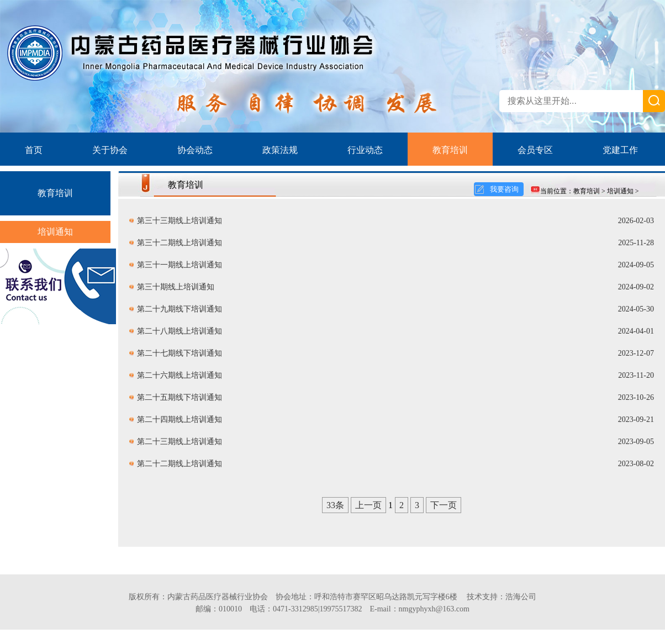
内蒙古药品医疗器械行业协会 (218, 597)
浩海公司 (521, 597)
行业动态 (365, 150)
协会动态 (195, 150)
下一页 (444, 505)
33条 (335, 505)
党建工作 (620, 150)
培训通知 (55, 232)
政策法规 (280, 150)
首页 (34, 150)
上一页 (368, 505)
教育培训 (450, 150)
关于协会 (110, 150)
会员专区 (535, 150)
